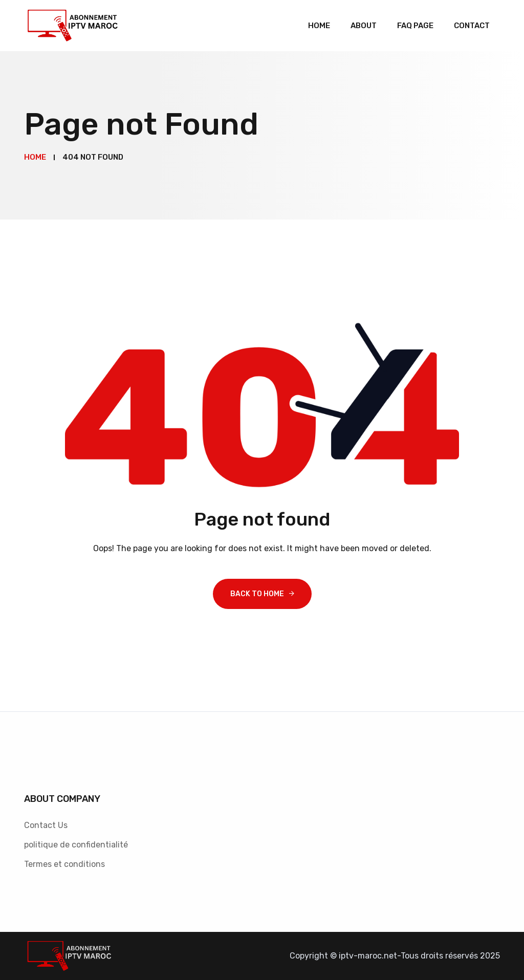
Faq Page (415, 26)
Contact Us (46, 825)
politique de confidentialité (76, 845)
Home (319, 26)
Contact (472, 26)
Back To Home (257, 594)
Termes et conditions (64, 864)
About (364, 26)
